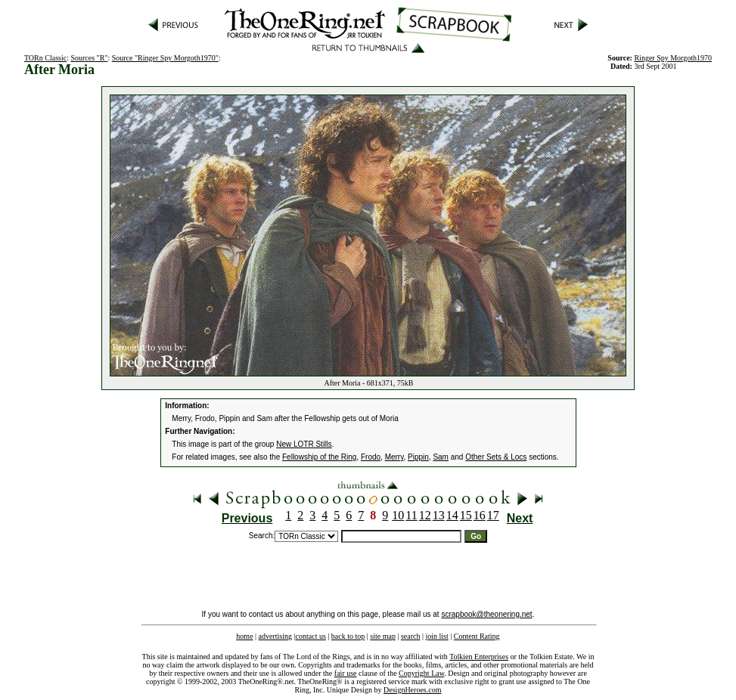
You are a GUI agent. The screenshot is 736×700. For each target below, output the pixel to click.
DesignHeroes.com (412, 690)
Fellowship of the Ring (319, 457)
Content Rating (477, 636)
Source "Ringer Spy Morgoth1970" (165, 58)
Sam (441, 457)
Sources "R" (89, 58)
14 (452, 515)
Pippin (418, 457)
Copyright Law (421, 673)
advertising (275, 636)
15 (466, 515)
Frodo (371, 457)
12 (425, 515)
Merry (394, 457)
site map (383, 636)
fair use (346, 673)
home (244, 636)
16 (480, 515)
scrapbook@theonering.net (486, 614)
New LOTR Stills (304, 444)
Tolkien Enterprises (479, 657)
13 (439, 515)
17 (493, 515)
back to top (348, 636)
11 (411, 515)
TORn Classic (45, 58)
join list (436, 636)
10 (398, 515)
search (411, 636)
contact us (311, 636)
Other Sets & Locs (496, 457)
